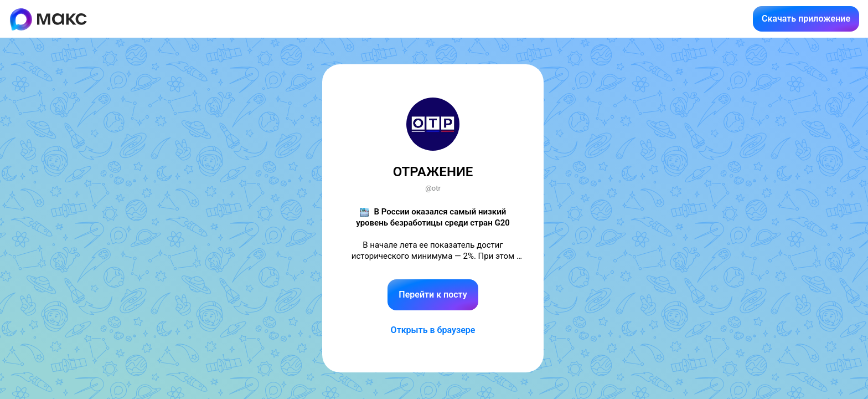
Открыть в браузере (433, 330)
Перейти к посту (433, 295)
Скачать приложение (806, 19)
